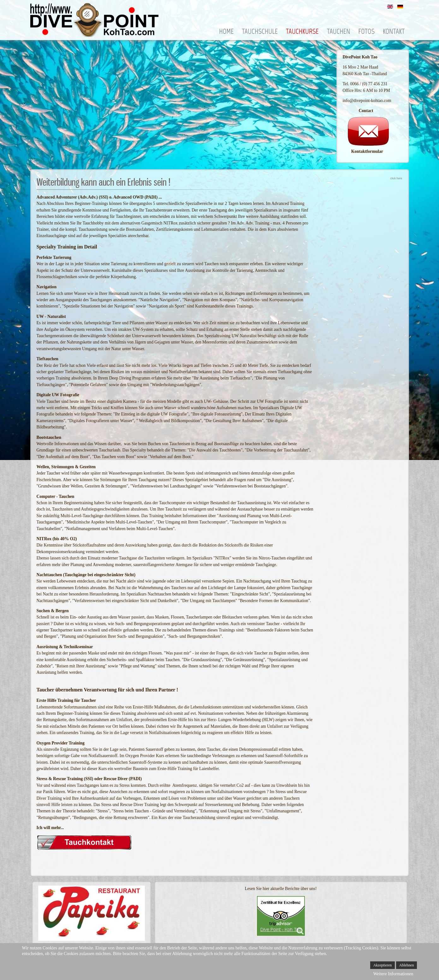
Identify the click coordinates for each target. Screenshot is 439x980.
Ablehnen (407, 965)
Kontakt (394, 31)
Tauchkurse (302, 31)
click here (396, 178)
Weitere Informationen (393, 974)
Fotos (366, 31)
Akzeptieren (383, 965)
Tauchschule (260, 31)
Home (226, 31)
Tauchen (339, 31)
